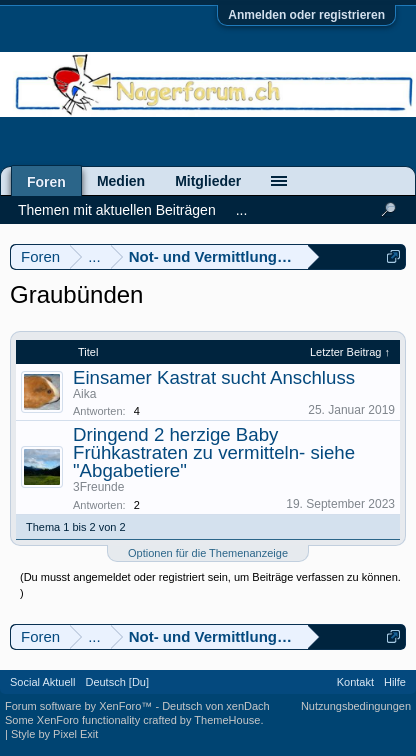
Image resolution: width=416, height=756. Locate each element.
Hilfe (395, 682)
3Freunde (98, 487)
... (242, 210)
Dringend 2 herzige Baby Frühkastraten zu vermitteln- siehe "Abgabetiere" (214, 452)
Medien (121, 181)
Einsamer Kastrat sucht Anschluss (214, 377)
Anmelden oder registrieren (306, 15)
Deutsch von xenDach (216, 706)
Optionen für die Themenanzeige (208, 553)
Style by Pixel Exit (54, 734)
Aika (84, 394)
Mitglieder (208, 181)
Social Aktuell (42, 682)
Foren (46, 182)
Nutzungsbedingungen (356, 706)
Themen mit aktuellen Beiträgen (117, 210)
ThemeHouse (227, 720)
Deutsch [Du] (117, 682)
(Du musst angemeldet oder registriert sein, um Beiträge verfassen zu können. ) (210, 585)
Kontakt (355, 682)
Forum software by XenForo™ (80, 706)
